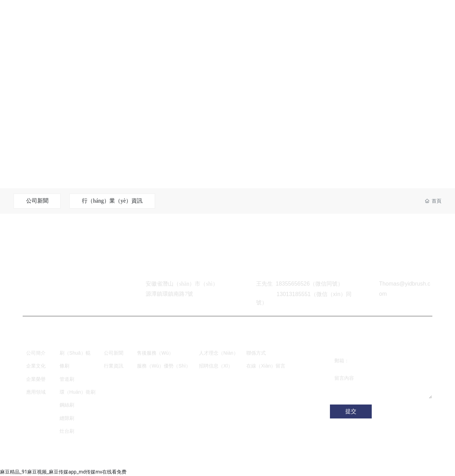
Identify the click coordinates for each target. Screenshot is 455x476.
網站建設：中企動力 (116, 459)
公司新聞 (37, 201)
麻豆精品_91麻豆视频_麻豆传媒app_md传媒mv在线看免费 (63, 472)
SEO (157, 459)
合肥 (144, 459)
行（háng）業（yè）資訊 (113, 201)
